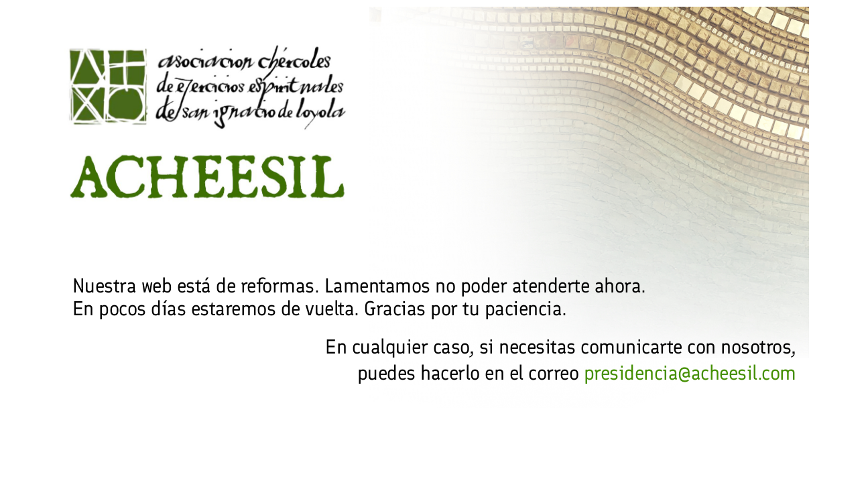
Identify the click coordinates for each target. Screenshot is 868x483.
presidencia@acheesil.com (690, 373)
